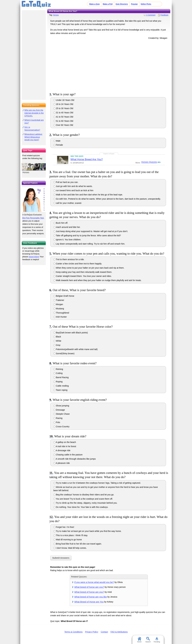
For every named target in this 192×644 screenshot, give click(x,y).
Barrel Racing (61, 377)
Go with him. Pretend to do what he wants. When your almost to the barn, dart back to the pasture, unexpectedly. (107, 199)
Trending (157, 640)
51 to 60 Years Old (63, 121)
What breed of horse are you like (91, 597)
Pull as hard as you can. (66, 182)
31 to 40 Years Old (63, 113)
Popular (134, 4)
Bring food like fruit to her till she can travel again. (78, 544)
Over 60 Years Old (63, 125)
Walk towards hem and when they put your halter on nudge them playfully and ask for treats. (97, 280)
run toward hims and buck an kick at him (73, 190)
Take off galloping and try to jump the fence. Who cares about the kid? (87, 236)
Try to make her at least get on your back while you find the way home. (87, 531)
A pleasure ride (62, 463)
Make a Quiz (94, 4)
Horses (56, 15)
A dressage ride (62, 450)
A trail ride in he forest (65, 446)
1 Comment (151, 15)
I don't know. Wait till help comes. (70, 548)
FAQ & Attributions (119, 632)
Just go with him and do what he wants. (73, 186)
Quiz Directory (122, 4)
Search (148, 640)
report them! (34, 257)
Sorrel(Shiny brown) (64, 353)
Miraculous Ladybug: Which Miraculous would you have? (33, 137)
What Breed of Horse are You (89, 602)
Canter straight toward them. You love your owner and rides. (83, 276)
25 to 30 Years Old (63, 108)
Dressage (59, 410)
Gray (57, 345)
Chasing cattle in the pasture (68, 455)
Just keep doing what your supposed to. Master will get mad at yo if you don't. (91, 231)
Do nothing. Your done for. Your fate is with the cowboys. (81, 507)
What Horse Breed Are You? (87, 159)
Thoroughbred (61, 313)
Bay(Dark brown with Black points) (71, 333)
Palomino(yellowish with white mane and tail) (76, 349)
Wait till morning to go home (68, 540)
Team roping (60, 390)
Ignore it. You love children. (67, 240)
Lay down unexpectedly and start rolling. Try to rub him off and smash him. (89, 244)
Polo (57, 422)
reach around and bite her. (67, 227)
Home (139, 640)
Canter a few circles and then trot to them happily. (78, 264)
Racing (58, 418)
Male (57, 141)
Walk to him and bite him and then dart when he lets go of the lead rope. (88, 195)
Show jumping (61, 406)
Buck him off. (61, 223)
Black (57, 337)
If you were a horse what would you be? (94, 582)
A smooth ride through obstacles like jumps (75, 459)
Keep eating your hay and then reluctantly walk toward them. (83, 272)
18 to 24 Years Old (63, 104)
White (57, 341)
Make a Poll (108, 4)
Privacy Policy (92, 632)
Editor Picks (146, 4)
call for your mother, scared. (68, 203)
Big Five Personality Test (33, 218)
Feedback (164, 15)
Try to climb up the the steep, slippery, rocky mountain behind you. (85, 503)
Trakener (59, 300)
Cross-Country (61, 427)
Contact (104, 632)
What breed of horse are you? (89, 587)
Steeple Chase (62, 414)
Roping (58, 382)
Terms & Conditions (73, 632)
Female (58, 145)
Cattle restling (61, 386)
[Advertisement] (109, 65)
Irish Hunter (60, 317)
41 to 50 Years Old (63, 117)
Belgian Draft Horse (64, 296)
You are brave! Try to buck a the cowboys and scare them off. (83, 499)
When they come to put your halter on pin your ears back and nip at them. (89, 268)
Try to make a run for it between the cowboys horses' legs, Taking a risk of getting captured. (97, 483)
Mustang (59, 309)
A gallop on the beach (65, 442)
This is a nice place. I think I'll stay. (71, 535)
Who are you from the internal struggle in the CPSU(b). (34, 113)
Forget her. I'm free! (64, 527)
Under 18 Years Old (64, 100)
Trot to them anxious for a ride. (69, 259)
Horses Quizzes (149, 162)
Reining (58, 369)
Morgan (58, 304)
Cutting (58, 373)
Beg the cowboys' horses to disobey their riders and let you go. (84, 495)
